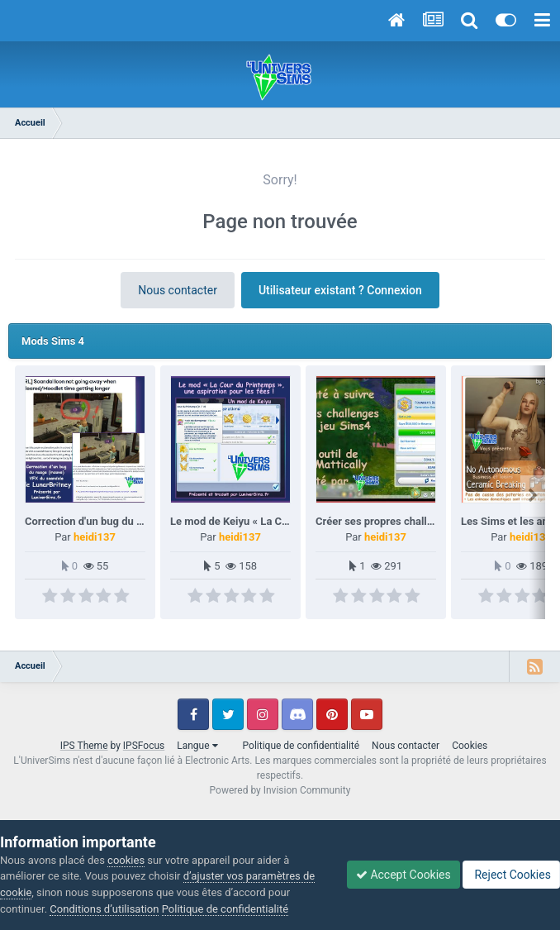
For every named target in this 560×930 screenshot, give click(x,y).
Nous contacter (178, 290)
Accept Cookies (403, 875)
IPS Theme (84, 746)
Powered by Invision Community (280, 790)
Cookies (470, 746)
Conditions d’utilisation (104, 909)
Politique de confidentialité (301, 746)
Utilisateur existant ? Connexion (340, 290)
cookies (126, 860)
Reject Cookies (511, 875)
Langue (197, 746)
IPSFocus (144, 746)
